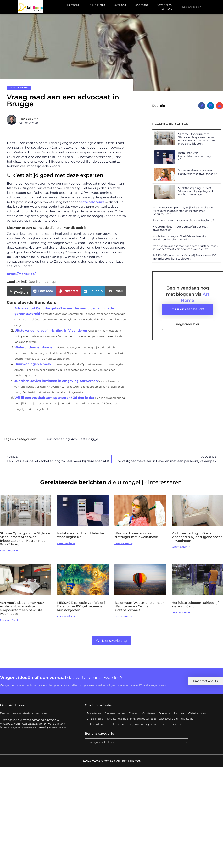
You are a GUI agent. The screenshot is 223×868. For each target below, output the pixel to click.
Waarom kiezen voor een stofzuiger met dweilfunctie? (198, 172)
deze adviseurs (92, 202)
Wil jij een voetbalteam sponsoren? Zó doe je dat (54, 398)
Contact (166, 9)
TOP (210, 853)
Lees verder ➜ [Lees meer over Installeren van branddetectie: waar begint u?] (66, 543)
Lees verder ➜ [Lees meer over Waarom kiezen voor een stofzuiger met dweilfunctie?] (123, 543)
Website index (197, 713)
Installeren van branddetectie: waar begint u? (196, 156)
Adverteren (164, 5)
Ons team (141, 5)
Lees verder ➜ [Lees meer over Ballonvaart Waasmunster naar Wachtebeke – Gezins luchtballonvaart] (123, 616)
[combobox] (192, 7)
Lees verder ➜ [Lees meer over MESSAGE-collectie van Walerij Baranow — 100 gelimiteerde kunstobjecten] (66, 616)
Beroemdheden (115, 713)
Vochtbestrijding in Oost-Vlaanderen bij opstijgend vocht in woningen (195, 191)
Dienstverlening (19, 88)
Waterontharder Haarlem (35, 347)
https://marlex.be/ (21, 274)
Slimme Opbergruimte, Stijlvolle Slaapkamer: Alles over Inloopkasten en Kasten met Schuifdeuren (197, 139)
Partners (73, 5)
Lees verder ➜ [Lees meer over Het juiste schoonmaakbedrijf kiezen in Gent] (181, 613)
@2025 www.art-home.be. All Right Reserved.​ (111, 761)
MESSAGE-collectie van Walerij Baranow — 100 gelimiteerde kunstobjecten (185, 257)
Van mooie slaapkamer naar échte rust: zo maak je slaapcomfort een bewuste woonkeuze (186, 248)
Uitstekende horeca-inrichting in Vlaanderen (51, 331)
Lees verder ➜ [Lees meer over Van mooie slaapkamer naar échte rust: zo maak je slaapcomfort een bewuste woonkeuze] (9, 620)
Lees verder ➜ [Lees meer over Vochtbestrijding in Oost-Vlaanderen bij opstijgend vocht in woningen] (181, 547)
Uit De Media (96, 5)
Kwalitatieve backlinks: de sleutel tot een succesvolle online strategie (150, 719)
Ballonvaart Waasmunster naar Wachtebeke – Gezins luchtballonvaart (139, 607)
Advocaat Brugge (85, 439)
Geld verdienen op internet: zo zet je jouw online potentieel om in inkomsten (135, 724)
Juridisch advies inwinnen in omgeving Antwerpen (56, 381)
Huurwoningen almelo (33, 364)
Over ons (120, 5)
